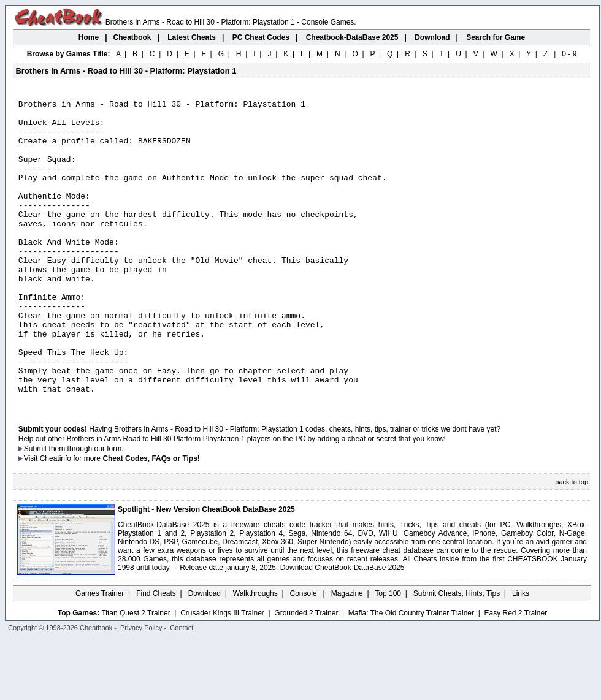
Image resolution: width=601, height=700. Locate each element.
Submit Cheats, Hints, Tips (457, 654)
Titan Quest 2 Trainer (136, 674)
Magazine (347, 654)
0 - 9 (569, 54)
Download (205, 654)
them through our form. (86, 509)
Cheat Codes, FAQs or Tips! (151, 519)
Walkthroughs (255, 654)
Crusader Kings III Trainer (222, 674)
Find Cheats (156, 654)
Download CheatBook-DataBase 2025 (343, 628)
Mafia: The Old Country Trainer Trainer (411, 674)
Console (304, 654)
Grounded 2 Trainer (306, 674)
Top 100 (388, 654)
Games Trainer (100, 654)
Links (521, 654)
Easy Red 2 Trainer (515, 674)
